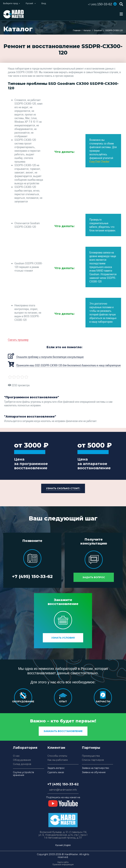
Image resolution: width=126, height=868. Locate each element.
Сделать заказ (56, 772)
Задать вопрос (94, 577)
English (67, 845)
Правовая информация (63, 865)
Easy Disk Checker (99, 161)
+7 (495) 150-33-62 (32, 576)
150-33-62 (100, 4)
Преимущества (91, 756)
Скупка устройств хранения (23, 774)
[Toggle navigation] (121, 14)
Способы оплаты (57, 756)
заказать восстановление (63, 731)
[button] (115, 4)
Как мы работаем (58, 760)
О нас (16, 756)
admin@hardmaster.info (63, 790)
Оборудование (22, 760)
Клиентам (56, 748)
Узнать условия (63, 638)
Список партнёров (93, 760)
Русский (59, 845)
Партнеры (91, 748)
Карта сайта (63, 862)
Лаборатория (25, 748)
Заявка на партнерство (95, 768)
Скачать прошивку (18, 340)
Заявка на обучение (94, 772)
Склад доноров (22, 764)
